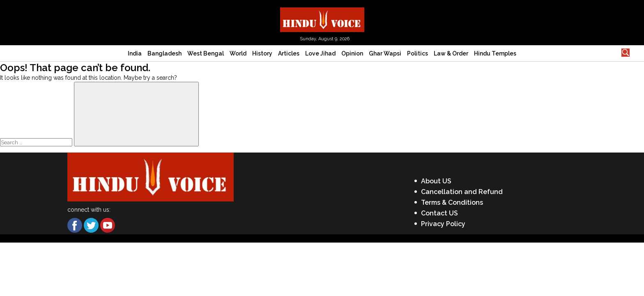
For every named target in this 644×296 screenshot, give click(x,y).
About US (436, 181)
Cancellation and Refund (462, 192)
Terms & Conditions (452, 202)
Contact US (439, 213)
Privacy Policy (443, 224)
